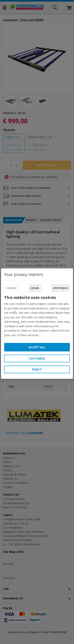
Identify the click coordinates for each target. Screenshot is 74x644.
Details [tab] (35, 288)
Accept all (37, 347)
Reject (37, 369)
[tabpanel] (37, 316)
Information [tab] (60, 288)
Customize (37, 358)
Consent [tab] (11, 288)
